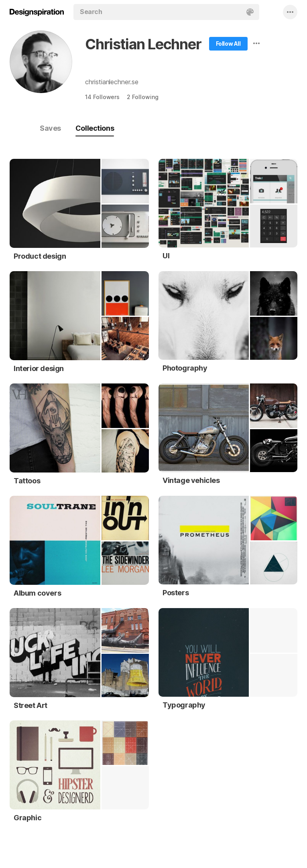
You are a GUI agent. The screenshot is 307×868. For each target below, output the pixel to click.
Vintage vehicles (191, 480)
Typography (184, 705)
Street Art (30, 705)
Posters (176, 593)
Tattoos (27, 481)
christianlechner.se (112, 82)
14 (102, 97)
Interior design (39, 368)
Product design (40, 256)
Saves (50, 128)
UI (166, 256)
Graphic (27, 818)
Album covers (37, 593)
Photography (185, 368)
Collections (95, 128)
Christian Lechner (143, 44)
